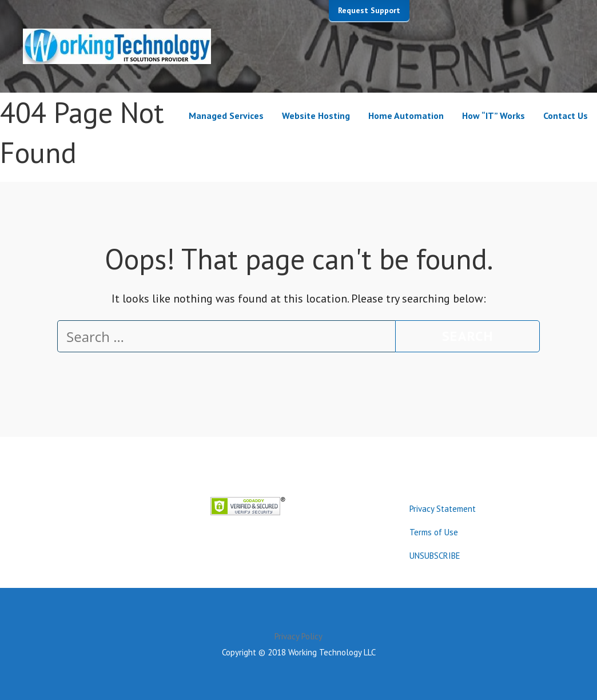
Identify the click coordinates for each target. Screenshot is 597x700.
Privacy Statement (443, 509)
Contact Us (566, 116)
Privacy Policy (298, 636)
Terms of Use (434, 532)
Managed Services (226, 116)
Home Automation (406, 116)
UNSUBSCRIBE (435, 556)
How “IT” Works (493, 116)
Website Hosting (316, 116)
